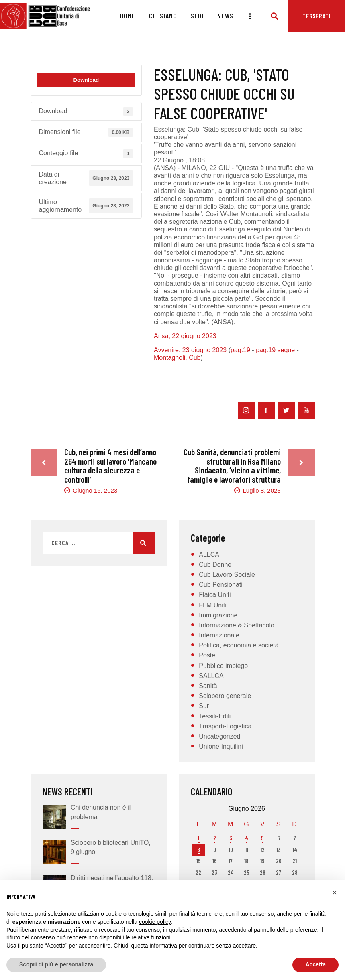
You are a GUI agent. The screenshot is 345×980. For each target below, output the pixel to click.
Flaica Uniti (215, 595)
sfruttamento (217, 385)
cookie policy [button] (155, 922)
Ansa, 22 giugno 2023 (185, 336)
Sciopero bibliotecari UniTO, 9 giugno (111, 847)
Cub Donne (215, 565)
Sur (204, 706)
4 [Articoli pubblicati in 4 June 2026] (247, 838)
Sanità (208, 686)
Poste (207, 655)
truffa (254, 385)
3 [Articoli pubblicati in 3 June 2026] (231, 838)
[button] (335, 893)
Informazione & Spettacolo (237, 625)
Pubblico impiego (223, 666)
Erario (166, 373)
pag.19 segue (275, 350)
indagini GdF (173, 385)
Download (86, 80)
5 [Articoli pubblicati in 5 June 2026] (262, 838)
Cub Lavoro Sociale (227, 575)
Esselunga (202, 373)
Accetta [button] (315, 964)
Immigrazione (218, 615)
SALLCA (211, 676)
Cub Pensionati (221, 585)
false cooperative (247, 373)
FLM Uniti (212, 605)
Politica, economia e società (239, 645)
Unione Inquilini (221, 746)
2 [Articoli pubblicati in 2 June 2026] (215, 838)
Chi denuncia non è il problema (101, 812)
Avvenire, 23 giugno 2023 (190, 350)
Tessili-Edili (215, 716)
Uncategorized (219, 736)
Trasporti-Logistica (225, 726)
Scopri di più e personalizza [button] (56, 964)
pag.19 (240, 350)
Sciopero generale (225, 696)
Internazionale (219, 635)
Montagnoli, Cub (177, 358)
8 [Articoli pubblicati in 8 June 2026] (199, 850)
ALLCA (209, 555)
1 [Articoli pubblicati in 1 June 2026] (198, 838)
